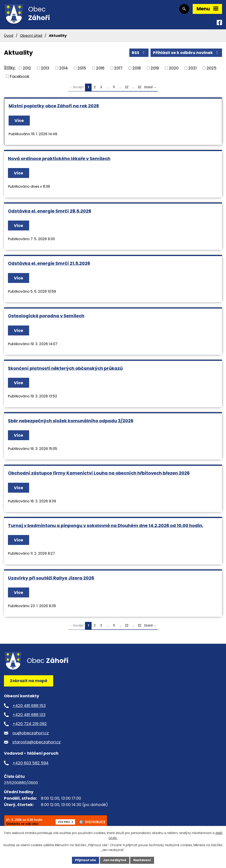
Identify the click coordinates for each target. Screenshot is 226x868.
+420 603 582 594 (30, 763)
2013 (45, 68)
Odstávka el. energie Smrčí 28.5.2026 (50, 211)
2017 (118, 68)
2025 (212, 68)
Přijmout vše (86, 860)
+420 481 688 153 (29, 706)
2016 (100, 68)
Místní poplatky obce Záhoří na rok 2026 (54, 106)
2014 (63, 68)
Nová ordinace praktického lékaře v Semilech (59, 159)
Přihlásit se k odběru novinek (186, 53)
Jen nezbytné (115, 860)
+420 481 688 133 (29, 715)
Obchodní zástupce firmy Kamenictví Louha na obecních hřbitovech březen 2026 (99, 473)
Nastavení (142, 860)
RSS (139, 53)
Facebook (20, 76)
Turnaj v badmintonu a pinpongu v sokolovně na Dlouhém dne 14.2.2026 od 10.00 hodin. (106, 526)
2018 (137, 68)
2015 (82, 68)
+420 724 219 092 (30, 724)
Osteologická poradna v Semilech (46, 316)
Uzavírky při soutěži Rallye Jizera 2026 (51, 578)
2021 (192, 68)
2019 (155, 68)
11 (114, 87)
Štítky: (10, 68)
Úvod (9, 36)
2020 (174, 68)
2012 (27, 68)
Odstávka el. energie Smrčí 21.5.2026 (49, 263)
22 (127, 87)
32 (139, 87)
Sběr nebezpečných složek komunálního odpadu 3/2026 (71, 421)
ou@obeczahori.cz (31, 733)
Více (19, 121)
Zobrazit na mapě (29, 681)
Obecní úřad (31, 36)
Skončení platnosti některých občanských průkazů (65, 368)
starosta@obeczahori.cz (37, 742)
